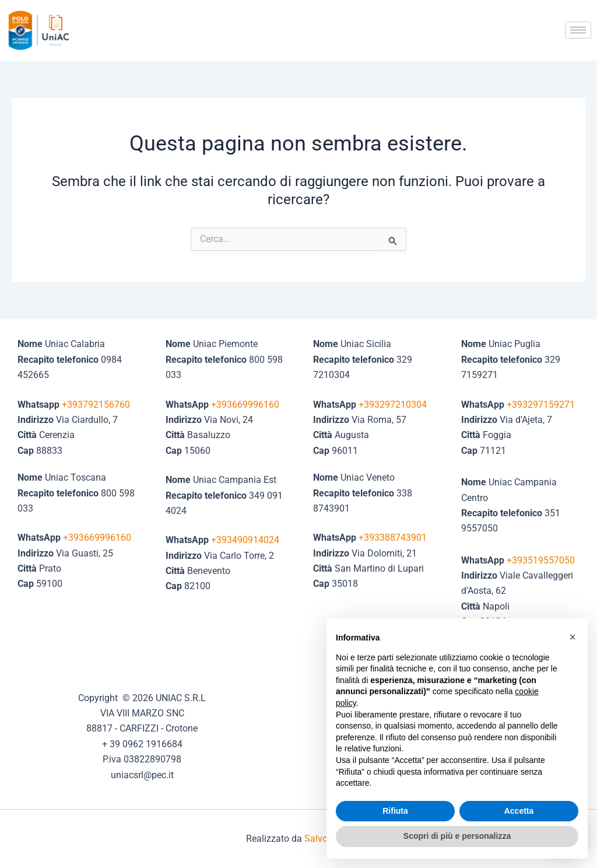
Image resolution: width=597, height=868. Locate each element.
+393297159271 (541, 405)
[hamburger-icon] (578, 30)
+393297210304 (393, 405)
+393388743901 (393, 538)
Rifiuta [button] (395, 811)
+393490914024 (245, 540)
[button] (573, 637)
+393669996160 (97, 538)
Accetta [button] (519, 811)
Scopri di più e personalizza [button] (457, 836)
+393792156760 (96, 405)
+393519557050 (541, 560)
